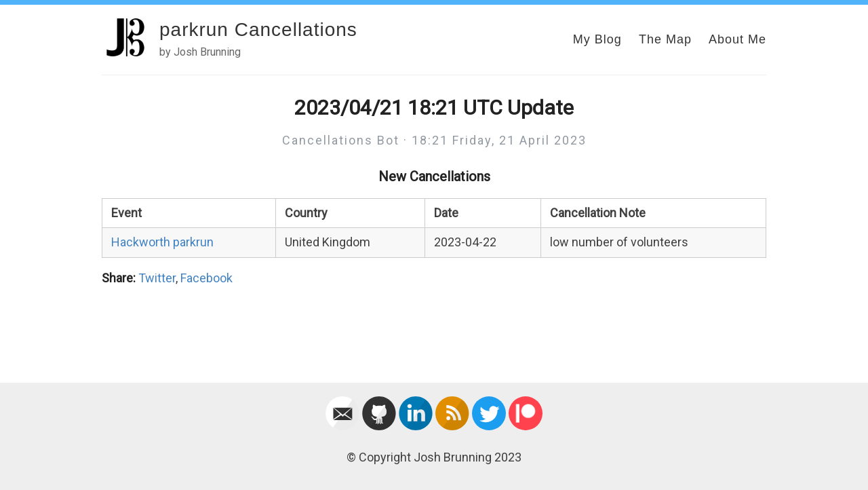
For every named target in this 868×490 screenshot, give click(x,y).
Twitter (157, 278)
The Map (665, 39)
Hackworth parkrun (162, 242)
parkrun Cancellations (258, 30)
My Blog (597, 39)
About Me (737, 39)
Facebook (206, 278)
